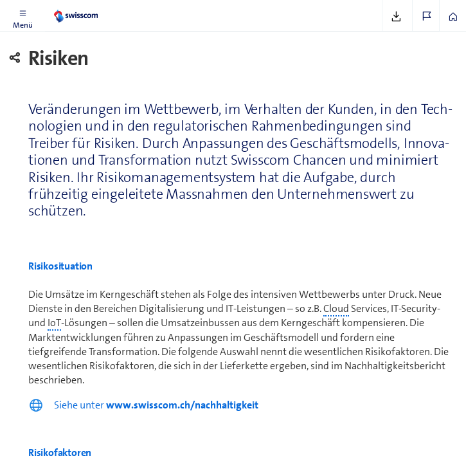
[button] (22, 16)
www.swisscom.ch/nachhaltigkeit (182, 405)
